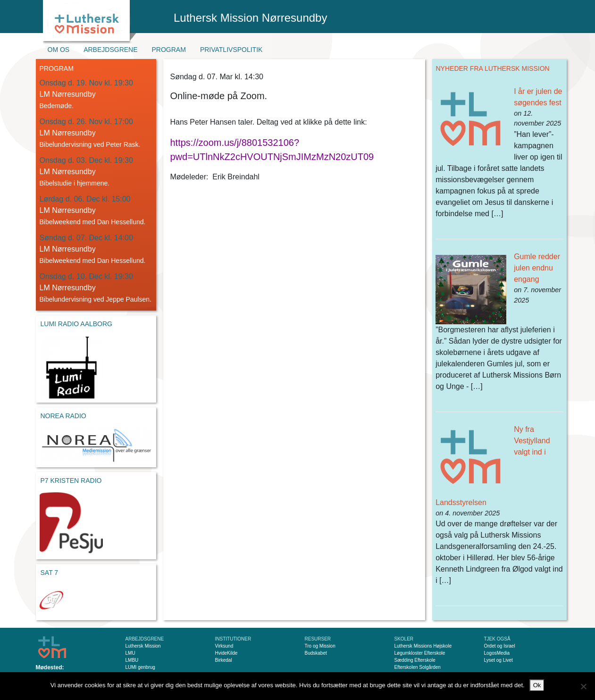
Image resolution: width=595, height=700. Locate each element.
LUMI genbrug (140, 667)
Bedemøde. (57, 106)
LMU (130, 653)
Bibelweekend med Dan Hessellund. (93, 222)
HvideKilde (226, 653)
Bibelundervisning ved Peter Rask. (90, 144)
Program (169, 50)
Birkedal (224, 660)
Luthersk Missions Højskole (423, 646)
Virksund (224, 646)
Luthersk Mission (143, 646)
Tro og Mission (320, 646)
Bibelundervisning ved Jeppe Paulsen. (96, 299)
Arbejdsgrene (110, 50)
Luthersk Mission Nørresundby (250, 18)
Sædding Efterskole (415, 660)
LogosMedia (497, 653)
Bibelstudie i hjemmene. (75, 183)
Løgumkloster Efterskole (420, 653)
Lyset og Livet (499, 660)
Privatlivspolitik (231, 50)
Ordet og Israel (500, 646)
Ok (537, 685)
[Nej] (583, 686)
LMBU (132, 660)
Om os (59, 50)
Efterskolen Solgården (418, 667)
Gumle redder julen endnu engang (537, 268)
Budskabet (316, 653)
